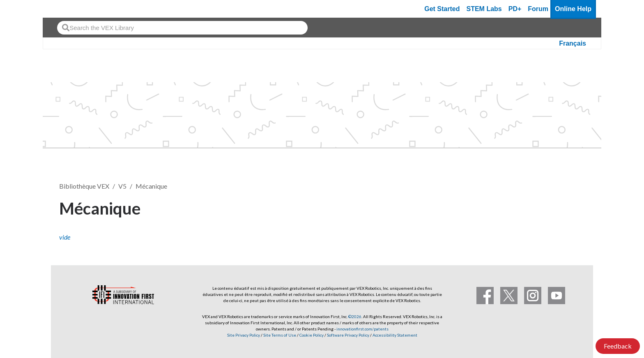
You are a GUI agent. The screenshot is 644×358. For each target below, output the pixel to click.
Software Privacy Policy (348, 335)
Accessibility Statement (395, 335)
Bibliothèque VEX (84, 186)
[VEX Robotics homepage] (65, 9)
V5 (122, 186)
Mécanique (151, 186)
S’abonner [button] (560, 207)
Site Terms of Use (279, 335)
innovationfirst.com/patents (362, 329)
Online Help (573, 9)
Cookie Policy (312, 335)
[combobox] (182, 28)
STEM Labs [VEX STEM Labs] (484, 9)
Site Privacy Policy (244, 335)
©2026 (355, 316)
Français (573, 43)
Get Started (442, 9)
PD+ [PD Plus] (515, 9)
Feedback (618, 346)
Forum (538, 9)
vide (65, 237)
